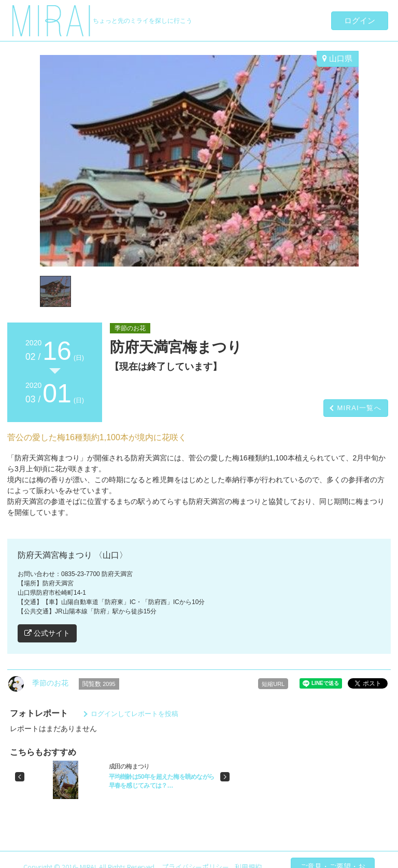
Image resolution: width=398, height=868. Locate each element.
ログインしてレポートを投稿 (134, 714)
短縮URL (273, 684)
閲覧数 (99, 684)
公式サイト (47, 633)
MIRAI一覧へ (359, 408)
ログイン (360, 20)
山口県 (337, 58)
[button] (20, 777)
